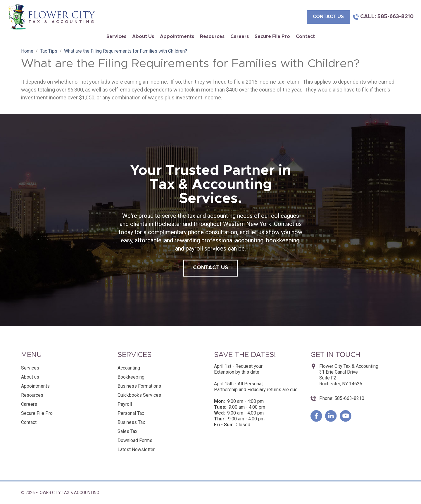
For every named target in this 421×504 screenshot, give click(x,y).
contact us (328, 17)
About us (143, 37)
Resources (212, 37)
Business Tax (131, 422)
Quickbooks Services (139, 395)
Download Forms (135, 440)
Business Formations (139, 386)
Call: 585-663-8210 (387, 17)
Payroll (125, 404)
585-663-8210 (349, 398)
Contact (305, 37)
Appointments (177, 37)
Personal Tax (131, 413)
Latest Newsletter (136, 449)
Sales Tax (127, 431)
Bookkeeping (131, 377)
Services (116, 37)
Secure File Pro (272, 37)
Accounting (129, 368)
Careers (240, 37)
